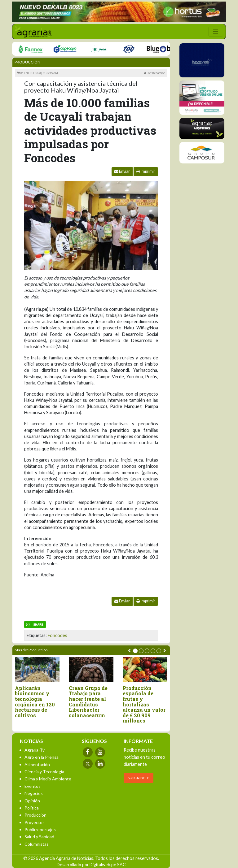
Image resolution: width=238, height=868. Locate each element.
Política (32, 808)
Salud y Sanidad (39, 837)
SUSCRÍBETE (139, 778)
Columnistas (37, 844)
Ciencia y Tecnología (44, 772)
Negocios (34, 793)
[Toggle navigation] (216, 32)
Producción (27, 62)
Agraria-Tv (35, 750)
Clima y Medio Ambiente (48, 779)
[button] (135, 651)
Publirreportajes (40, 829)
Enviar (122, 171)
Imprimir (146, 171)
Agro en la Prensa (42, 757)
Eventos (33, 786)
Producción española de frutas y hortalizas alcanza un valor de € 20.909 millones (144, 704)
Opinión (32, 801)
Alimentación (37, 764)
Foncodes (57, 635)
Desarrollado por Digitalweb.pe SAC (91, 864)
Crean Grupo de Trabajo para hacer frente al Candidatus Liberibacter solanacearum (88, 702)
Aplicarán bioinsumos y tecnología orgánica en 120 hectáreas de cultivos (35, 702)
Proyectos (35, 822)
